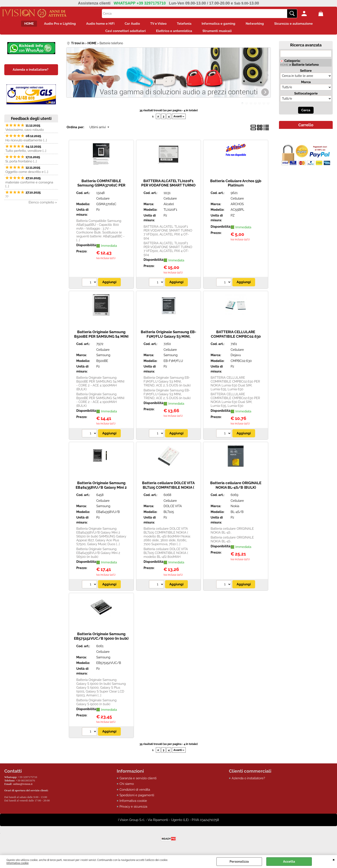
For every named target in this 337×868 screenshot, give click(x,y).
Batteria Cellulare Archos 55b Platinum (236, 187)
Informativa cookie (18, 863)
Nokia (235, 510)
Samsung (103, 359)
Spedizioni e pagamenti (137, 799)
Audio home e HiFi (95, 24)
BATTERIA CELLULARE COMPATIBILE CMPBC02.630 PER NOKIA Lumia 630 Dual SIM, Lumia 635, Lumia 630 (236, 342)
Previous (69, 79)
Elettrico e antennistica (174, 34)
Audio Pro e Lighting (52, 24)
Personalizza (239, 862)
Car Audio (130, 24)
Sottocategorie (306, 97)
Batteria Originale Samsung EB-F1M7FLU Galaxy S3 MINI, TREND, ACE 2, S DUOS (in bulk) (168, 340)
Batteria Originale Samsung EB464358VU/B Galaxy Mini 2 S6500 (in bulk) (101, 491)
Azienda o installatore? (248, 782)
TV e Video (158, 24)
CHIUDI (334, 859)
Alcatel (169, 207)
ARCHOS (237, 207)
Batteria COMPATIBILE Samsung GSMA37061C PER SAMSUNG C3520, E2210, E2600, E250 (101, 191)
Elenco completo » (43, 206)
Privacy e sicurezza (133, 810)
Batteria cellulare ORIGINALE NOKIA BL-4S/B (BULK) (236, 489)
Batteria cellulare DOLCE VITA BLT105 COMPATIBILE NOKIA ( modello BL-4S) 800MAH (168, 491)
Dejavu (236, 359)
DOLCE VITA (173, 510)
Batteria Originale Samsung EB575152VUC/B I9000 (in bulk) (101, 640)
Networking (263, 24)
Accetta (289, 862)
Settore (306, 74)
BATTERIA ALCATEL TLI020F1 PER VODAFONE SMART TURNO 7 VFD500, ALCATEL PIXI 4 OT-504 (168, 191)
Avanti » (179, 120)
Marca (306, 85)
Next (268, 79)
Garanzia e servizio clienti (138, 782)
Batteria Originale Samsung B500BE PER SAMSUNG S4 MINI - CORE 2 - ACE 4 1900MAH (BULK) (101, 342)
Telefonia (187, 24)
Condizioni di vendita (135, 793)
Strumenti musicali (220, 34)
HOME (18, 24)
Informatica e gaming (224, 24)
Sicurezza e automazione (304, 24)
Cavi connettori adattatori (123, 34)
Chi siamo (127, 787)
